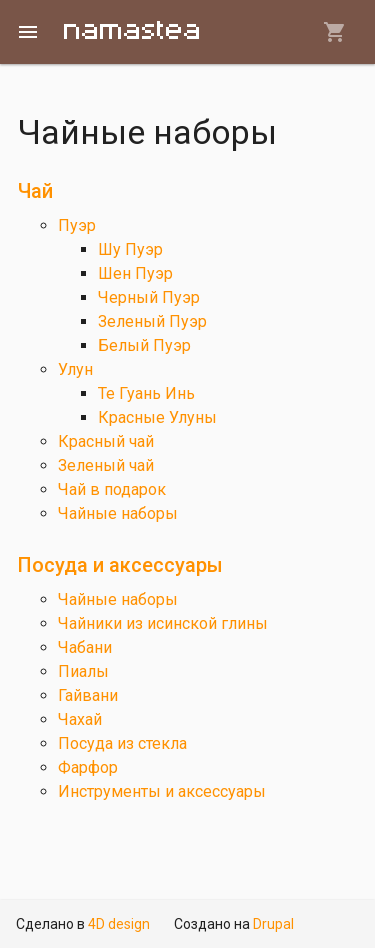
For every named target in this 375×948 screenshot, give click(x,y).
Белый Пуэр (144, 345)
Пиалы (83, 671)
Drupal (273, 924)
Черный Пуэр (149, 297)
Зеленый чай (106, 465)
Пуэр (77, 225)
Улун (75, 369)
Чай (35, 191)
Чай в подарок (112, 489)
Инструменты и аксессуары (162, 791)
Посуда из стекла (122, 743)
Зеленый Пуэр (152, 321)
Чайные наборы (118, 513)
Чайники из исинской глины (163, 623)
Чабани (85, 647)
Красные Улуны (157, 417)
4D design (119, 924)
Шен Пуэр (135, 273)
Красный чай (106, 441)
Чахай (80, 719)
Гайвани (88, 695)
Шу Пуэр (130, 249)
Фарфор (88, 767)
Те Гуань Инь (146, 393)
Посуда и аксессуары (120, 565)
